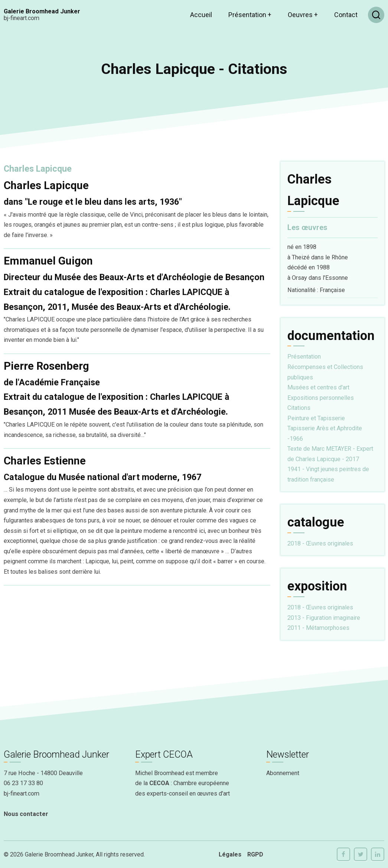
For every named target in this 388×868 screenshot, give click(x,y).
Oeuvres (303, 15)
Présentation (250, 15)
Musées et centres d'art (318, 387)
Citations (299, 408)
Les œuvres (307, 228)
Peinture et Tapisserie (316, 418)
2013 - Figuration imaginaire (324, 618)
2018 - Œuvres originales (320, 543)
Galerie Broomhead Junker (42, 11)
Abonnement (283, 773)
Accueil (201, 15)
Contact (346, 15)
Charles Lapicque (38, 169)
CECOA (159, 783)
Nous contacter (26, 814)
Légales (230, 854)
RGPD (255, 854)
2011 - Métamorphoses (318, 628)
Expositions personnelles (321, 398)
